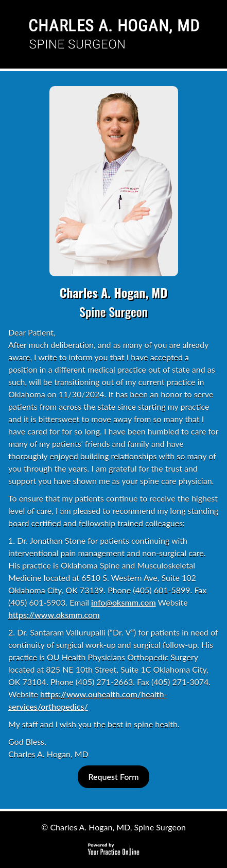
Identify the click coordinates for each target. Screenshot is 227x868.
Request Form (113, 777)
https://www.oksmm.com (54, 615)
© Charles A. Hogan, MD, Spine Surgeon (113, 827)
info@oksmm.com (124, 602)
